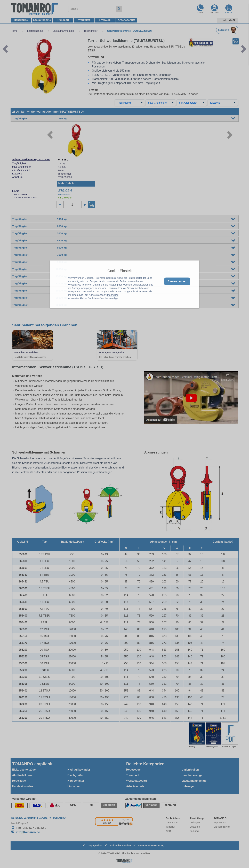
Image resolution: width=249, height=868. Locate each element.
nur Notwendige (110, 298)
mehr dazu (113, 295)
